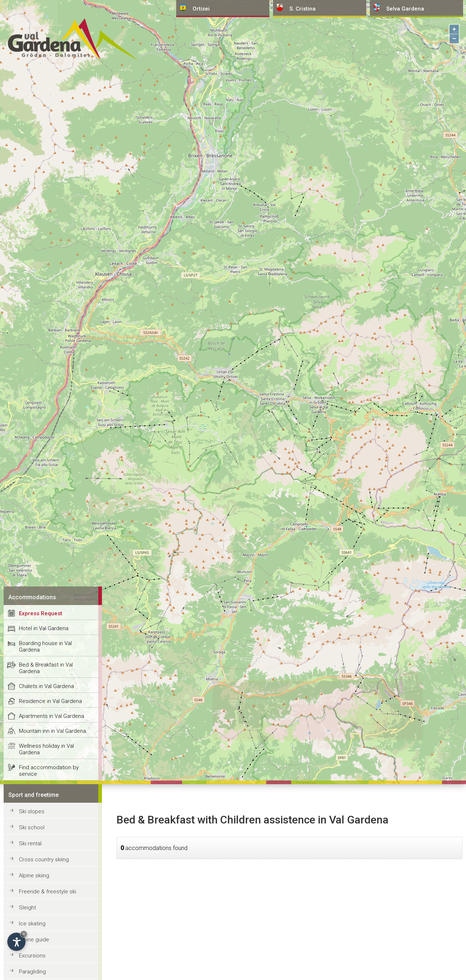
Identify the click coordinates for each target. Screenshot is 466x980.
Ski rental (30, 843)
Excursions (32, 956)
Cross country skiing (44, 860)
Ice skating (32, 924)
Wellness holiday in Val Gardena (46, 749)
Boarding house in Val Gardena (45, 647)
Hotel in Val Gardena (44, 628)
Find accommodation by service (49, 771)
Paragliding (32, 972)
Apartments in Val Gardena (52, 716)
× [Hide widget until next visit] (24, 934)
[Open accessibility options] (16, 942)
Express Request (41, 613)
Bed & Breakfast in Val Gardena (46, 668)
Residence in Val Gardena (50, 701)
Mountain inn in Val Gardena (52, 731)
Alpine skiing (34, 876)
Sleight (27, 908)
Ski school (32, 827)
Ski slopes (32, 811)
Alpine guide (34, 940)
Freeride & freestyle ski (48, 892)
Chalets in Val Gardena (46, 686)
